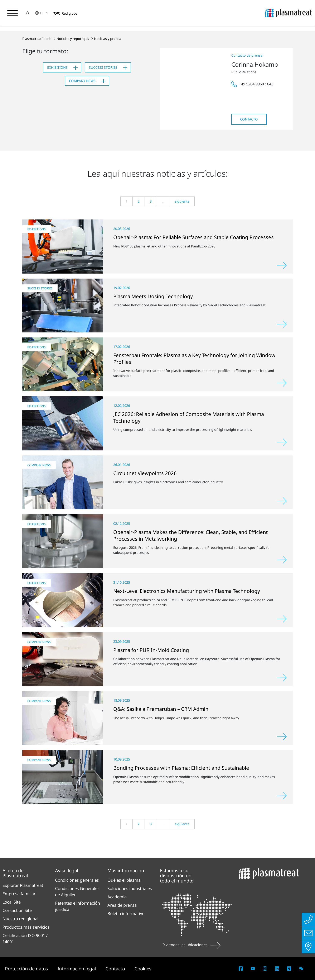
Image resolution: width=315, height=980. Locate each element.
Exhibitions (57, 67)
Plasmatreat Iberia (37, 39)
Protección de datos (27, 969)
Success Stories (103, 67)
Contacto (249, 119)
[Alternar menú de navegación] (13, 13)
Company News (82, 81)
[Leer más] (282, 265)
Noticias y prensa (108, 39)
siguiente (182, 201)
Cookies (143, 969)
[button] (28, 13)
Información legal (77, 969)
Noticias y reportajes (73, 39)
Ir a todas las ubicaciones (192, 945)
